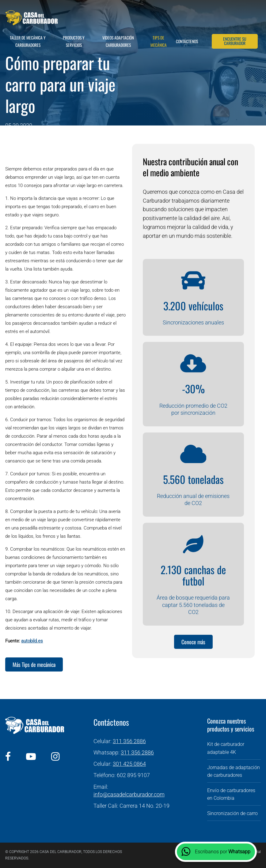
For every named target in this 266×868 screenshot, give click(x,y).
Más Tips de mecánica (34, 664)
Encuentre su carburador (235, 41)
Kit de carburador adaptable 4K (226, 748)
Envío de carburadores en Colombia (231, 794)
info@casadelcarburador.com (129, 794)
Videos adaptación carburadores (118, 41)
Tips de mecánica (159, 41)
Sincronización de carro (232, 813)
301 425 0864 (129, 764)
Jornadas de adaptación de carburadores (234, 771)
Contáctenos (187, 41)
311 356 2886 (129, 741)
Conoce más (193, 642)
